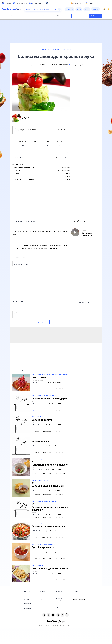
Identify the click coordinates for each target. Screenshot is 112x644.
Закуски (18, 16)
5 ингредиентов (38, 552)
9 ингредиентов (38, 515)
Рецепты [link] (27, 592)
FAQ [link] (41, 599)
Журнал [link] (27, 599)
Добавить (90, 3)
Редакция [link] (59, 592)
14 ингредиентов (38, 470)
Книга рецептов (77, 3)
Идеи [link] (26, 595)
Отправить (41, 322)
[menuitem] (6, 3)
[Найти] (59, 9)
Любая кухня (48, 16)
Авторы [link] (43, 592)
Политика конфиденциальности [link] (63, 599)
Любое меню (63, 16)
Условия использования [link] (79, 595)
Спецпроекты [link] (28, 604)
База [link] (42, 595)
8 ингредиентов (38, 382)
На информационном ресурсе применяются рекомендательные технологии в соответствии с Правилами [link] (53, 608)
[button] (82, 221)
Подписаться (61, 130)
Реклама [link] (59, 595)
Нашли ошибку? (94, 260)
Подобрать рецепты (96, 16)
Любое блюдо (33, 16)
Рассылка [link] (75, 592)
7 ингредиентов (38, 403)
